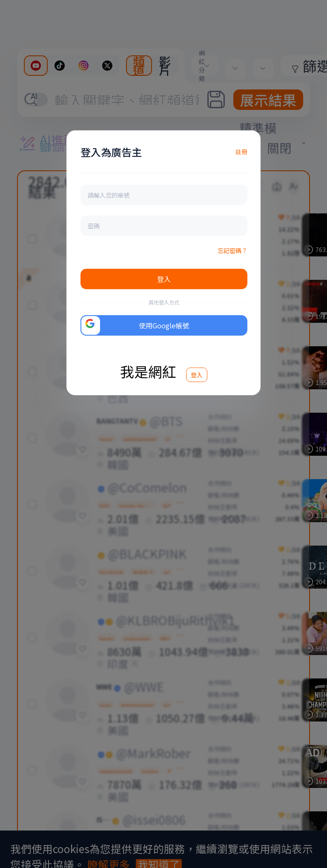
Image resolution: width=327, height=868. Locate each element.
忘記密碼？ (232, 250)
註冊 (241, 152)
